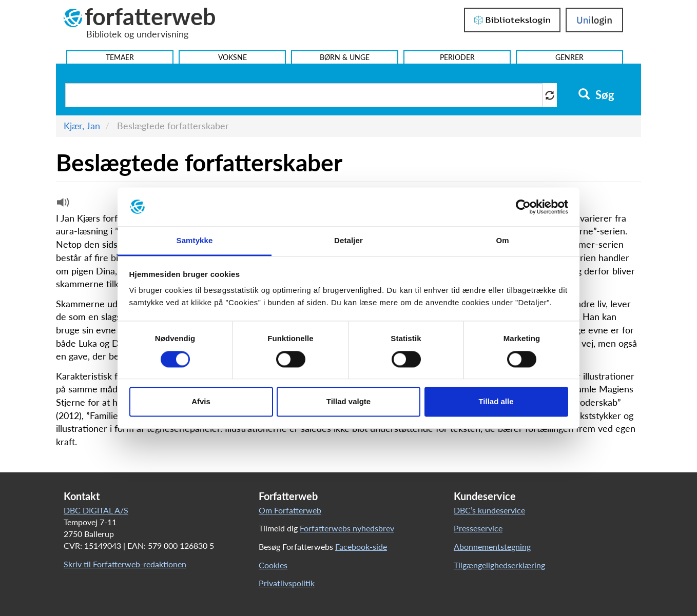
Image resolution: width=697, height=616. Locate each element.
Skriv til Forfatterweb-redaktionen (125, 564)
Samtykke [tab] (195, 241)
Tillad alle (496, 402)
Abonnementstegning (492, 547)
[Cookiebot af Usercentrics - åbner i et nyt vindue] (523, 207)
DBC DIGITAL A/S (96, 510)
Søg (596, 95)
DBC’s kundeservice (489, 510)
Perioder (457, 57)
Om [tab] (502, 241)
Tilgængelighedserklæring (499, 565)
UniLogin (594, 20)
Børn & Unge (345, 57)
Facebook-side (361, 547)
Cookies (273, 565)
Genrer (569, 57)
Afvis (201, 402)
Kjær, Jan (82, 126)
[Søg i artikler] (304, 95)
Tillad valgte (348, 402)
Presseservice (478, 528)
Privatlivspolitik (287, 583)
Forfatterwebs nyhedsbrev (347, 528)
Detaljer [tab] (348, 241)
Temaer (120, 57)
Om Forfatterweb (290, 510)
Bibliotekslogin (512, 20)
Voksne (233, 57)
